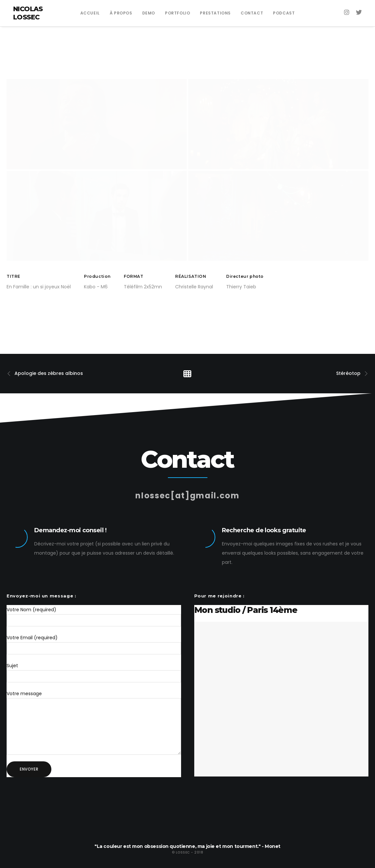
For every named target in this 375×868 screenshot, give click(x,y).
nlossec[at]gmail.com (187, 486)
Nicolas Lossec (28, 13)
